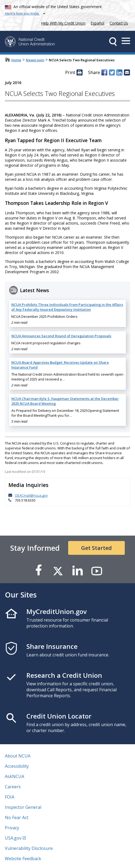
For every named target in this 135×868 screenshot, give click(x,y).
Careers (13, 787)
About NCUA (18, 756)
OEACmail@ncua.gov (31, 495)
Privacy (12, 828)
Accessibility (17, 766)
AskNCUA (15, 776)
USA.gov (13, 838)
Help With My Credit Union (62, 23)
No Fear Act (17, 817)
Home (16, 60)
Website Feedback (23, 859)
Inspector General (23, 807)
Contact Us (119, 23)
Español (98, 23)
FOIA (10, 797)
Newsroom (35, 60)
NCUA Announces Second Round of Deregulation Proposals (61, 336)
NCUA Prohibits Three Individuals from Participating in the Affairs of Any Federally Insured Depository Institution (67, 307)
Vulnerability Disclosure (29, 848)
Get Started (96, 548)
